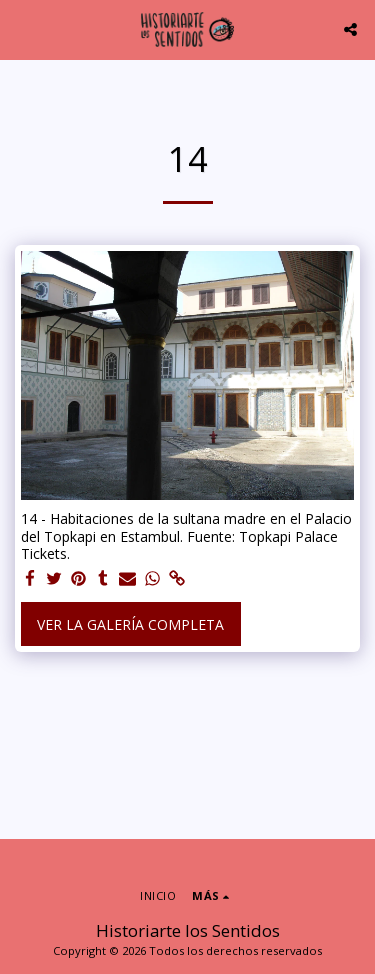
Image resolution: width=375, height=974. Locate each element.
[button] (22, 28)
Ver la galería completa (130, 624)
